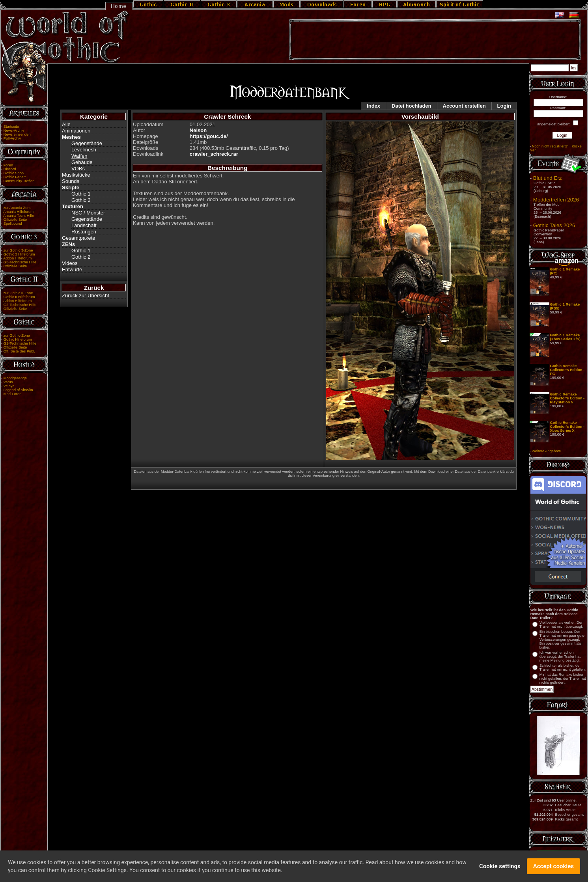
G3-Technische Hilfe (20, 262)
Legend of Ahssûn (18, 390)
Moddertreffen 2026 (556, 200)
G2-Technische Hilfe (20, 305)
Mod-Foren (13, 394)
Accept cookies (553, 870)
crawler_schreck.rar (214, 154)
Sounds (71, 181)
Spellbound (13, 224)
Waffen (79, 156)
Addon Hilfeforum (17, 258)
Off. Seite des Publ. (19, 351)
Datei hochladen (411, 106)
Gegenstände (87, 143)
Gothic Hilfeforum (18, 339)
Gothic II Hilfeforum (19, 297)
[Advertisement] (435, 40)
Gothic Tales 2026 (554, 225)
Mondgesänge (15, 378)
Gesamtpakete (79, 238)
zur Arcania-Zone (18, 208)
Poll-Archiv (12, 138)
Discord (10, 169)
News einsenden (17, 134)
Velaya (9, 386)
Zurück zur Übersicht (86, 296)
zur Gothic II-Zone (18, 293)
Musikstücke (76, 175)
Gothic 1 (81, 194)
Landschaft (84, 225)
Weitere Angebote (546, 451)
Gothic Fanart (15, 177)
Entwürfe (72, 269)
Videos (70, 263)
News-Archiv (14, 131)
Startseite (11, 127)
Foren (8, 165)
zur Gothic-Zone (17, 336)
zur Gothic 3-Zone (18, 250)
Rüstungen (84, 232)
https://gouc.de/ (209, 136)
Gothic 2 (81, 200)
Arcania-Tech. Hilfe (19, 216)
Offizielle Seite (15, 220)
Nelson (198, 130)
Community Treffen (19, 181)
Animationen (76, 131)
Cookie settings (500, 870)
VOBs (78, 169)
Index (373, 106)
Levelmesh (84, 150)
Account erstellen (464, 106)
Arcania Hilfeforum (18, 212)
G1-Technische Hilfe (20, 343)
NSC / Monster (88, 213)
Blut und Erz (548, 178)
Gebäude (82, 162)
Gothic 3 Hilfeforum (19, 254)
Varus (8, 382)
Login (504, 106)
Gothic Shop (14, 173)
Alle (66, 124)
